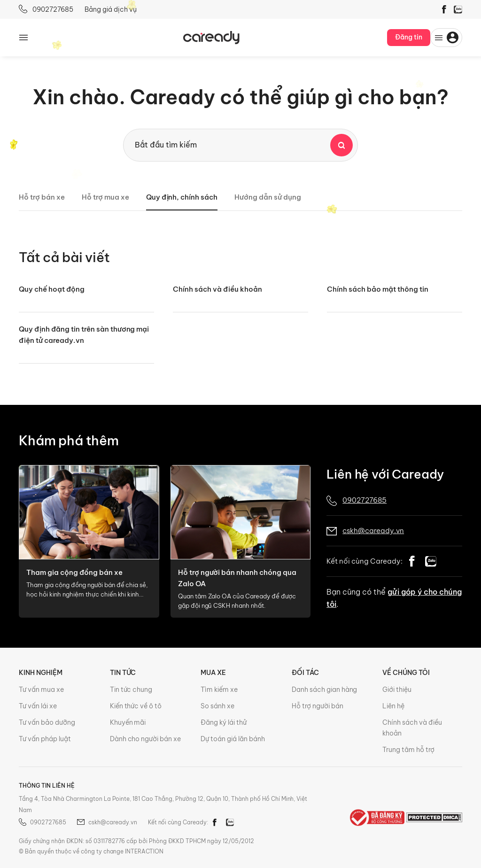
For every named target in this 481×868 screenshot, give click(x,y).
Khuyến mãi (128, 722)
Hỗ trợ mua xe (105, 197)
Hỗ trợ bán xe (42, 197)
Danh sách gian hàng (325, 690)
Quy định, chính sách (182, 197)
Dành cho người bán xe (146, 739)
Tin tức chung (131, 690)
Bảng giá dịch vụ (111, 9)
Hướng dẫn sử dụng (268, 197)
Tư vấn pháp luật (45, 739)
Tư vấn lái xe (38, 706)
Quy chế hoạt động (52, 289)
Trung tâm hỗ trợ (408, 750)
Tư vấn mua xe (41, 690)
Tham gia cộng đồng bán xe (74, 572)
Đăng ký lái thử (224, 722)
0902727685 (46, 9)
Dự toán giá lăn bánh (233, 739)
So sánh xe (217, 706)
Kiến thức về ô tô (136, 706)
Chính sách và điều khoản (217, 289)
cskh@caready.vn (373, 531)
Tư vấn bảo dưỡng (47, 722)
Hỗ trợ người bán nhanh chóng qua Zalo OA (237, 578)
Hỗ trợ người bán (318, 706)
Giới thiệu (397, 690)
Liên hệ (393, 706)
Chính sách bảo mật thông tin (378, 289)
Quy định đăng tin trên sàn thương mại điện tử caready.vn (84, 335)
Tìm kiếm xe (219, 690)
